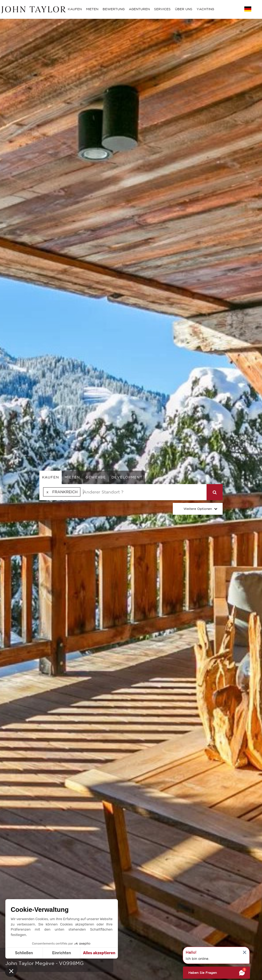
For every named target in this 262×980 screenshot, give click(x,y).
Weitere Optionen (198, 509)
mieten (72, 477)
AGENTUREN (139, 9)
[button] (11, 971)
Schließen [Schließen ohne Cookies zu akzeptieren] (24, 953)
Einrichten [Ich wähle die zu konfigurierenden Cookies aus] (62, 953)
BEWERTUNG (114, 9)
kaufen (50, 477)
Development (127, 477)
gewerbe (96, 477)
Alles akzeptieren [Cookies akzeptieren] (99, 953)
